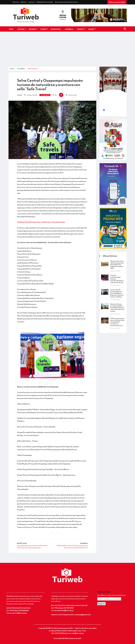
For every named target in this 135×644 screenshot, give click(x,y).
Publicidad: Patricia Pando (45, 2)
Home (12, 69)
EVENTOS (81, 29)
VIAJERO (92, 29)
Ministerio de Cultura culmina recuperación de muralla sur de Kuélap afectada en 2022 (117, 265)
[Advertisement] (68, 51)
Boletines (24, 2)
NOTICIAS (22, 29)
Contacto (32, 2)
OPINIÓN (44, 29)
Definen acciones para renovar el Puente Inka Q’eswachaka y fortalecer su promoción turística (117, 322)
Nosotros (16, 2)
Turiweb (19, 95)
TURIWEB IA (69, 29)
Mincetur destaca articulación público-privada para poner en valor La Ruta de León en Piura (117, 308)
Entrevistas (56, 29)
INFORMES (33, 29)
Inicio (11, 29)
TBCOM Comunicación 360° (72, 638)
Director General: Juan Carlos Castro (66, 2)
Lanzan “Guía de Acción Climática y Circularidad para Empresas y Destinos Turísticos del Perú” (117, 293)
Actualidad (21, 69)
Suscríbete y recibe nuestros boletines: (112, 595)
